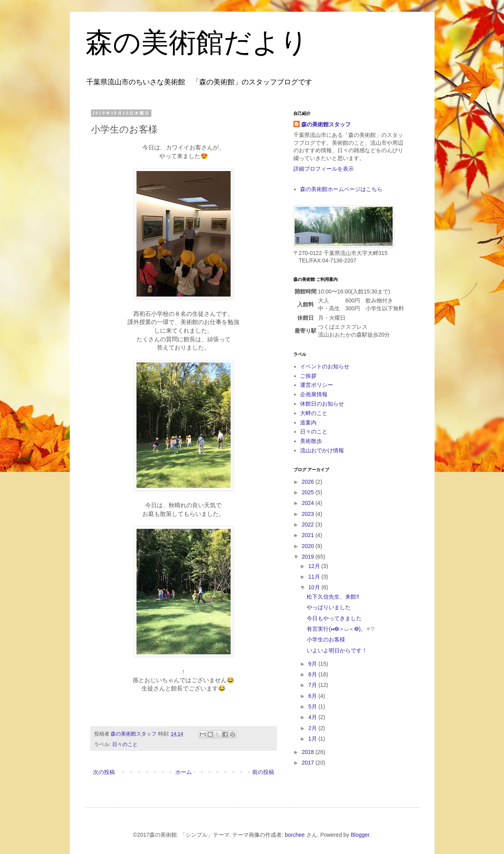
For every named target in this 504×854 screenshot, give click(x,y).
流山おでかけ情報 (322, 450)
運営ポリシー (317, 385)
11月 (315, 577)
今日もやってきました (334, 618)
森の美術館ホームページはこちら (341, 189)
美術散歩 (311, 441)
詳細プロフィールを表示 (324, 169)
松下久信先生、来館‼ (333, 597)
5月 (313, 707)
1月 (313, 739)
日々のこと (125, 745)
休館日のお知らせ (322, 404)
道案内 (308, 422)
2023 (308, 514)
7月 (313, 685)
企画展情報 (314, 394)
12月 (315, 566)
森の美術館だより (197, 43)
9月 (313, 664)
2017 (308, 763)
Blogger (360, 835)
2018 (308, 752)
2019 (308, 557)
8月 (313, 674)
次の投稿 (104, 772)
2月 (313, 728)
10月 (315, 587)
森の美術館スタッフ (326, 124)
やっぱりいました (329, 607)
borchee (295, 835)
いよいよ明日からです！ (337, 650)
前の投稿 (263, 772)
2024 (308, 503)
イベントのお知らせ (325, 366)
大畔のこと (314, 413)
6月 (313, 696)
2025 (308, 492)
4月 (313, 717)
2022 (308, 524)
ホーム (184, 772)
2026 (308, 482)
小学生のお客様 (326, 639)
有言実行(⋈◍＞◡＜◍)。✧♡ (341, 629)
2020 (308, 546)
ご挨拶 (308, 376)
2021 (308, 535)
